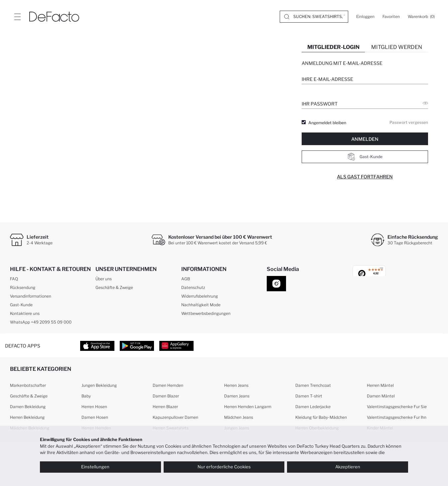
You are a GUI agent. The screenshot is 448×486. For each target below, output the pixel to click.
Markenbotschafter (28, 385)
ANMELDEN (365, 139)
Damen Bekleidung (28, 407)
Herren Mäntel (380, 385)
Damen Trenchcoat (313, 385)
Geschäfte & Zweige (114, 287)
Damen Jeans (237, 396)
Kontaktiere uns (25, 313)
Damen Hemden (168, 385)
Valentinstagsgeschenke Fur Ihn (397, 417)
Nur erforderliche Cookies (224, 467)
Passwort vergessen (409, 122)
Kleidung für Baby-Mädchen (321, 417)
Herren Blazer (165, 407)
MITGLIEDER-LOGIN (333, 47)
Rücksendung (23, 287)
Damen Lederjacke (313, 407)
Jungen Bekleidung (99, 385)
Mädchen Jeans (239, 417)
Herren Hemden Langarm (248, 407)
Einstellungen (100, 467)
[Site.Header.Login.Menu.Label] (17, 17)
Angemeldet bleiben (327, 123)
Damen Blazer (166, 396)
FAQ (14, 279)
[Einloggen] (365, 17)
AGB (186, 279)
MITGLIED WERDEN (397, 47)
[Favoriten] (391, 17)
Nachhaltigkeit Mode (201, 305)
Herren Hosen (94, 407)
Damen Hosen (95, 417)
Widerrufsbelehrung (200, 296)
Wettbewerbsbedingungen (206, 313)
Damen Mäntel (381, 396)
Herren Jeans (236, 385)
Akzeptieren (348, 467)
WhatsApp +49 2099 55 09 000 (41, 322)
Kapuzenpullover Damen (175, 417)
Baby (86, 396)
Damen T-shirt (309, 396)
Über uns (104, 279)
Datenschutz (193, 287)
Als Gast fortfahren (365, 177)
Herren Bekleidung (27, 417)
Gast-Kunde (365, 157)
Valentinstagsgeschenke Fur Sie (397, 407)
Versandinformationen (31, 296)
